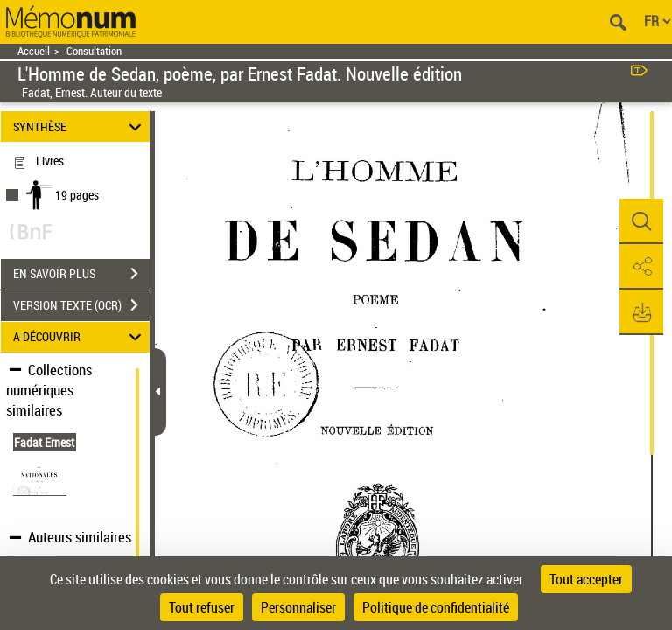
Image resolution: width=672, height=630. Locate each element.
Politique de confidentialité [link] (436, 607)
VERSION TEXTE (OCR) (81, 305)
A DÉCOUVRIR (80, 337)
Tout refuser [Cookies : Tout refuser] (202, 607)
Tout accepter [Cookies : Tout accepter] (586, 579)
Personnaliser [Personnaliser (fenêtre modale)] (298, 607)
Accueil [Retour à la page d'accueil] (34, 51)
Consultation (94, 51)
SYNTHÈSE (80, 126)
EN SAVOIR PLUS (81, 274)
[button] (641, 221)
